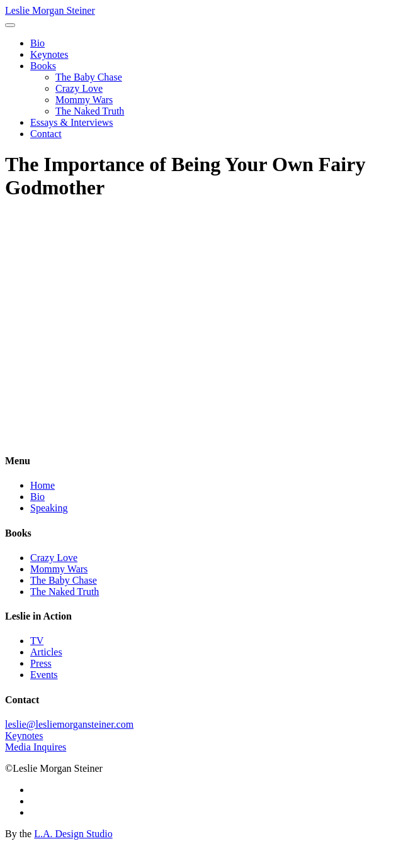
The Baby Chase (89, 77)
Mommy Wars (84, 100)
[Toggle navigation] (10, 25)
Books (43, 66)
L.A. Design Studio (73, 834)
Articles (46, 652)
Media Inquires (36, 747)
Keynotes (49, 54)
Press (41, 663)
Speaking (49, 508)
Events (44, 675)
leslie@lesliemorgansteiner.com (69, 724)
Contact (46, 134)
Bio (37, 43)
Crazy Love (79, 88)
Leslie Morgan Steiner (50, 10)
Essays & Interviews (72, 122)
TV (37, 641)
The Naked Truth (90, 111)
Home (42, 485)
